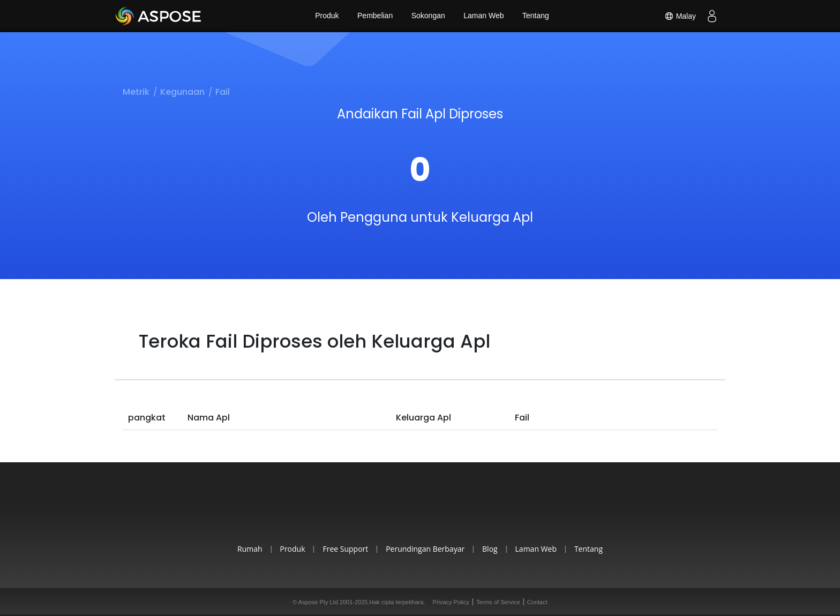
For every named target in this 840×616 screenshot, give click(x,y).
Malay (680, 16)
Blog (491, 549)
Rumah (247, 549)
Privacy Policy (451, 602)
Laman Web (484, 16)
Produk (326, 16)
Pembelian (375, 16)
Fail (223, 92)
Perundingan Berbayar (425, 549)
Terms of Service (498, 602)
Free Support (344, 549)
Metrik (136, 92)
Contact (537, 602)
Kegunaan (182, 92)
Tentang (536, 16)
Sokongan (428, 16)
